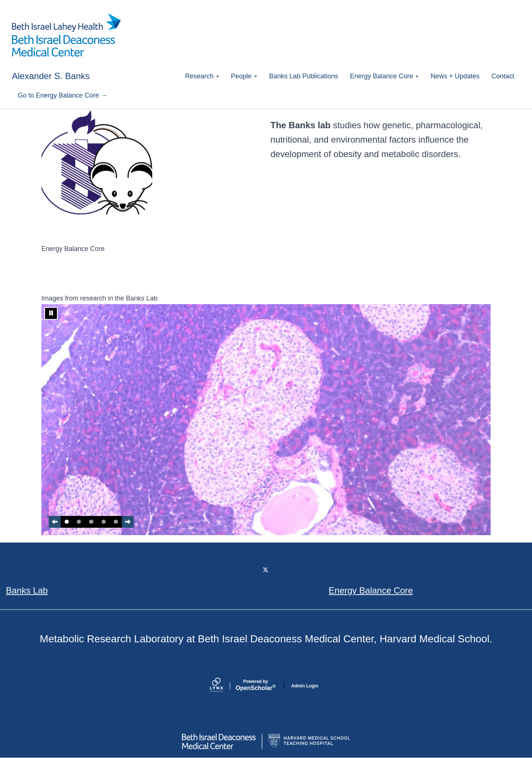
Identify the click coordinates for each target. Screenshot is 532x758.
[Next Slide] (128, 522)
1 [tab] (67, 522)
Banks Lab (27, 590)
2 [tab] (79, 522)
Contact (503, 76)
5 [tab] (116, 522)
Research (202, 76)
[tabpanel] (266, 420)
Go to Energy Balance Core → (63, 95)
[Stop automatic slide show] (51, 313)
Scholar (256, 685)
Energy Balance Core (384, 76)
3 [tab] (91, 522)
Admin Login (305, 686)
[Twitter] (266, 570)
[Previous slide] (55, 522)
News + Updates (455, 76)
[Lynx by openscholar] (223, 686)
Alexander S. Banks (51, 76)
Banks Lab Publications (303, 76)
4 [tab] (104, 522)
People (244, 76)
